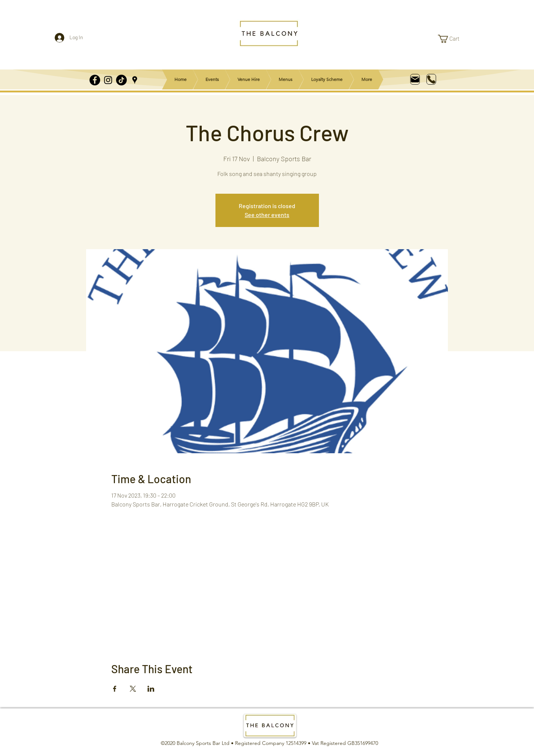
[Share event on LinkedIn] (151, 689)
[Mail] (415, 79)
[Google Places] (135, 80)
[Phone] (431, 79)
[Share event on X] (133, 689)
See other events (267, 215)
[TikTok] (121, 80)
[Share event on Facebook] (115, 689)
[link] (453, 39)
